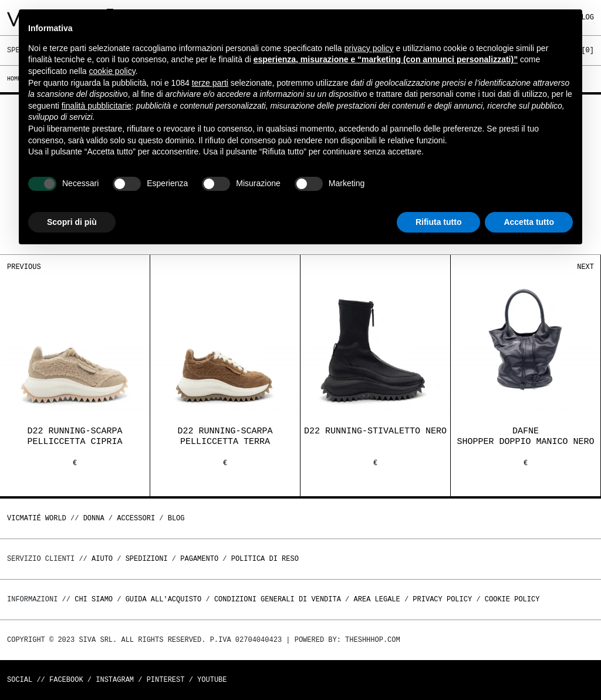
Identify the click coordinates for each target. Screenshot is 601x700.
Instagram (115, 680)
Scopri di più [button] (72, 222)
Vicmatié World (37, 518)
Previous (24, 267)
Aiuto (102, 559)
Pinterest (166, 680)
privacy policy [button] (369, 48)
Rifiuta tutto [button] (439, 222)
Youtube (212, 680)
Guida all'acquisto (164, 599)
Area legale (377, 599)
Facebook (66, 680)
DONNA (94, 518)
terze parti (210, 83)
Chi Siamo (94, 599)
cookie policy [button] (112, 71)
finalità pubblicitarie (97, 106)
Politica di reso (265, 559)
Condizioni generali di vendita (278, 599)
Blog (176, 518)
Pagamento (199, 559)
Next (585, 267)
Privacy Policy (442, 599)
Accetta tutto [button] (529, 222)
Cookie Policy (512, 599)
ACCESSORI (136, 518)
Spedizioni (147, 559)
